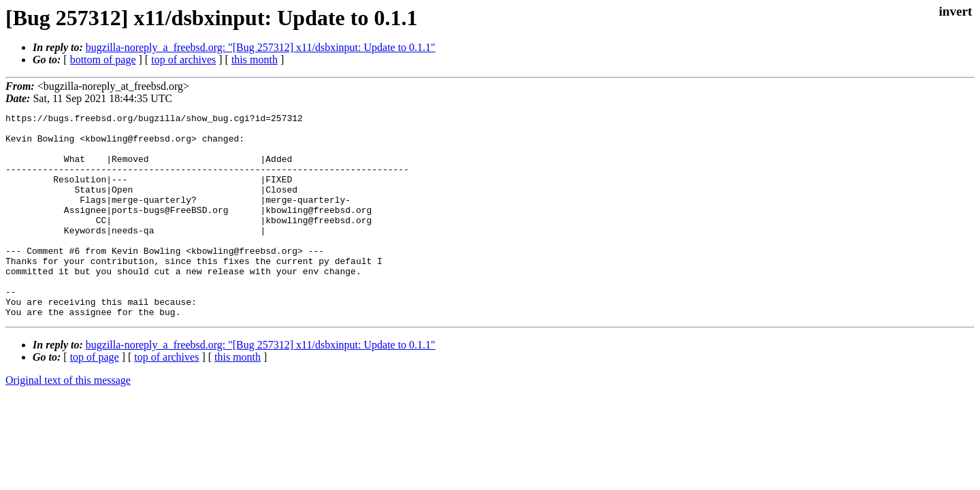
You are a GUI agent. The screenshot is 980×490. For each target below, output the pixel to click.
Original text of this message (68, 421)
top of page (95, 398)
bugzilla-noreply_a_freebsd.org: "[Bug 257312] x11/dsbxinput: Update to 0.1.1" (261, 47)
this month (255, 60)
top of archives (183, 60)
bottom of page (103, 60)
